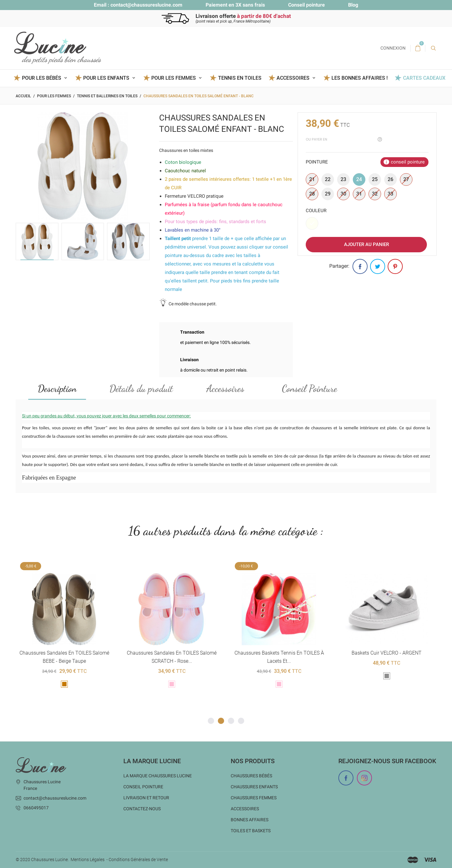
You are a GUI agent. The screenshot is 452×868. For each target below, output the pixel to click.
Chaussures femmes (254, 798)
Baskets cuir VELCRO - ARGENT (387, 653)
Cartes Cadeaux (424, 78)
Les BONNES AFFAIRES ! (360, 78)
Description (57, 388)
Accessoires (225, 388)
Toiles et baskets (251, 831)
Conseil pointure (307, 5)
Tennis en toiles (240, 78)
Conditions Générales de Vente (138, 860)
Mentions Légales (88, 860)
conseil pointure (408, 162)
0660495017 (36, 808)
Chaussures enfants (254, 787)
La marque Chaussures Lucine (158, 776)
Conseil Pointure (309, 388)
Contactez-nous (142, 809)
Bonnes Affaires (250, 820)
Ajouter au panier (366, 244)
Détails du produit (141, 388)
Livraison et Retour (146, 798)
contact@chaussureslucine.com (146, 5)
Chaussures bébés (251, 776)
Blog (353, 5)
